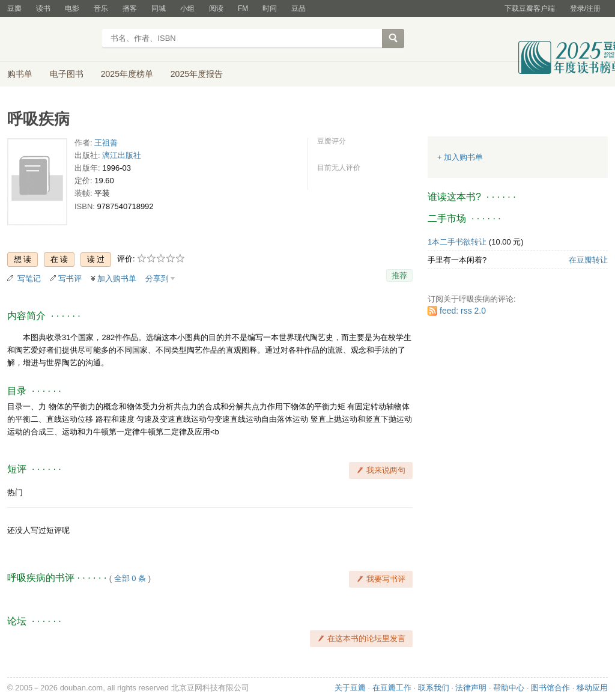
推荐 (399, 275)
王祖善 (106, 143)
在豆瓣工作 (392, 688)
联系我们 (434, 688)
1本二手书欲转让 (457, 242)
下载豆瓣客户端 (530, 8)
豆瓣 (14, 8)
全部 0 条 (130, 578)
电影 (72, 8)
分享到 (157, 278)
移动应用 (592, 688)
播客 (130, 8)
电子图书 (67, 74)
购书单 (20, 74)
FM (243, 8)
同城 (159, 8)
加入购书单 (117, 278)
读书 (43, 8)
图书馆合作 (550, 688)
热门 (15, 492)
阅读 (216, 8)
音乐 (101, 8)
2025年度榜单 (127, 74)
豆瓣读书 (51, 40)
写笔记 (29, 278)
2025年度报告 (197, 74)
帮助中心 (509, 688)
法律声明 (471, 688)
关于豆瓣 (350, 688)
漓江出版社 (122, 155)
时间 (270, 8)
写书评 (70, 278)
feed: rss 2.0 (463, 311)
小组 (187, 8)
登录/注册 (585, 8)
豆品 (298, 8)
